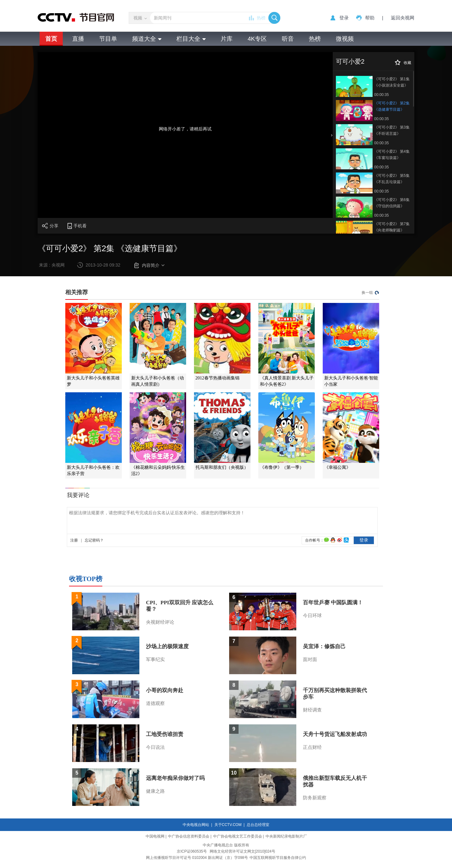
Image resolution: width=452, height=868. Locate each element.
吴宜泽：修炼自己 (324, 646)
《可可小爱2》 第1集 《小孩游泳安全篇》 (392, 82)
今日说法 (155, 747)
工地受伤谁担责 (165, 734)
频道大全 (147, 39)
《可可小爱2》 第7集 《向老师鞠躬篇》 (392, 227)
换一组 (367, 293)
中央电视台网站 (196, 825)
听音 (288, 39)
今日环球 (312, 616)
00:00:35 (382, 95)
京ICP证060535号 (192, 851)
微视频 (345, 39)
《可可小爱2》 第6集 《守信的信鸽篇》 (392, 203)
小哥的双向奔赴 (165, 690)
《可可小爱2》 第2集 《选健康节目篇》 (392, 106)
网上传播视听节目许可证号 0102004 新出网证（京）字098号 (197, 858)
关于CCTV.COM (228, 825)
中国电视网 (155, 836)
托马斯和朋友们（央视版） (222, 467)
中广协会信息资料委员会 (189, 836)
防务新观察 (315, 798)
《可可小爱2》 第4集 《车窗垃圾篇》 (392, 155)
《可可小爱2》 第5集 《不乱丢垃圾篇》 (392, 179)
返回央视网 (403, 18)
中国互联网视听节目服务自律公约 (278, 858)
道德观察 (155, 703)
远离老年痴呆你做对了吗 (175, 778)
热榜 (261, 18)
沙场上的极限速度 (167, 646)
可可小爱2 (350, 61)
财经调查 (312, 710)
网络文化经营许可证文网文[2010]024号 (242, 851)
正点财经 (312, 747)
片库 (227, 39)
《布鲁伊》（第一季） (282, 467)
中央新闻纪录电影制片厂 (286, 836)
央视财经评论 (160, 622)
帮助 (370, 18)
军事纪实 (155, 659)
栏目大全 (191, 39)
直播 (78, 39)
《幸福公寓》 (337, 467)
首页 (51, 39)
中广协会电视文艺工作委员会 (238, 836)
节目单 (108, 39)
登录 (344, 18)
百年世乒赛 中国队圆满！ (333, 603)
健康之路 (155, 791)
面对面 (310, 659)
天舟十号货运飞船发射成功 (335, 734)
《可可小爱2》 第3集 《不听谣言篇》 (392, 130)
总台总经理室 (258, 825)
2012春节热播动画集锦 (218, 378)
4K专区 (257, 39)
